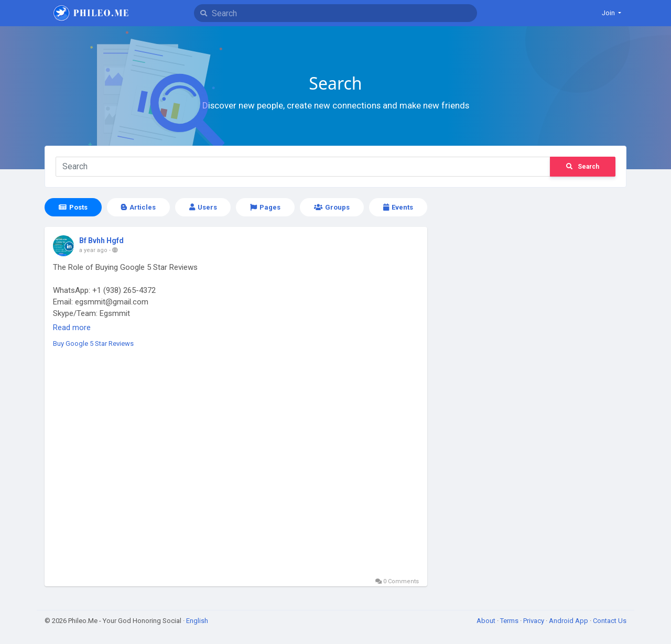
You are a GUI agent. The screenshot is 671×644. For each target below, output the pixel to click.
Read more (72, 328)
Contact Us (610, 621)
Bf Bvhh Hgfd (101, 241)
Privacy (534, 621)
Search (583, 167)
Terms (510, 621)
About (487, 621)
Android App (569, 621)
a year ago (93, 250)
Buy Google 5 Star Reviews (93, 343)
